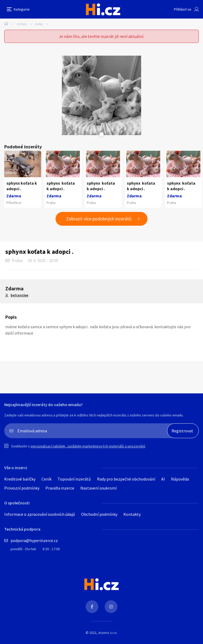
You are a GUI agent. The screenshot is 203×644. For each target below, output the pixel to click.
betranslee (19, 295)
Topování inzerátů (74, 479)
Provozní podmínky (22, 488)
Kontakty (132, 514)
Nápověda (180, 479)
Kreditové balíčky (20, 479)
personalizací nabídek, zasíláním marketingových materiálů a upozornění (88, 446)
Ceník (47, 479)
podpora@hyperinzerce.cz (34, 540)
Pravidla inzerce (60, 488)
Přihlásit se (183, 9)
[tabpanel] (101, 95)
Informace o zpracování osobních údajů (40, 514)
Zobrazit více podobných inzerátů (99, 219)
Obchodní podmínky (99, 514)
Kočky (39, 24)
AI (163, 479)
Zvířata (22, 24)
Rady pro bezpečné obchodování (126, 479)
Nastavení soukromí (98, 488)
